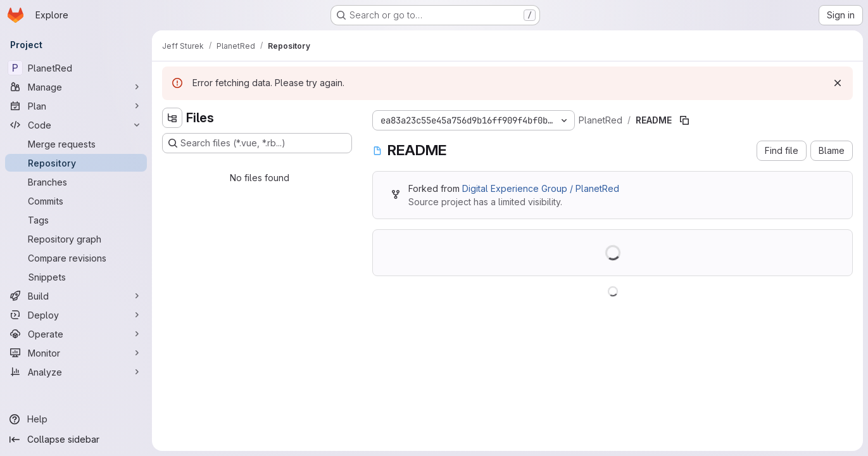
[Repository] (76, 163)
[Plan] (76, 106)
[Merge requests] (76, 144)
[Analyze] (76, 372)
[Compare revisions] (76, 258)
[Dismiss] (838, 83)
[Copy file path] (684, 120)
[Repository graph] (76, 239)
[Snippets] (76, 277)
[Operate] (76, 334)
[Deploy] (76, 315)
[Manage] (76, 87)
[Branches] (76, 182)
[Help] (76, 419)
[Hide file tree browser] (172, 118)
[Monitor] (76, 353)
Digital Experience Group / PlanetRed (541, 188)
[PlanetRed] (76, 68)
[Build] (76, 296)
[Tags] (76, 220)
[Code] (76, 125)
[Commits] (76, 201)
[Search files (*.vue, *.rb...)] (257, 143)
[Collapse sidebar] (76, 440)
